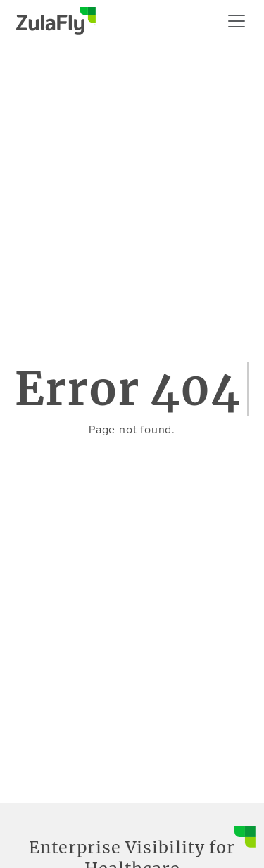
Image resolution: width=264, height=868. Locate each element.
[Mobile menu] (237, 21)
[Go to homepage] (56, 21)
